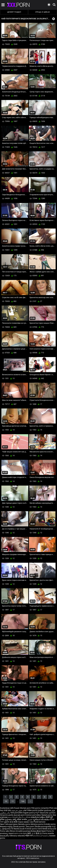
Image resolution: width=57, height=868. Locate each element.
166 (23, 801)
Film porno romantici (40, 808)
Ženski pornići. (19, 826)
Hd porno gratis (7, 815)
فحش (30, 820)
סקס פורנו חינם (21, 833)
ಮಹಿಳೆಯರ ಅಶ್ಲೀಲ (38, 817)
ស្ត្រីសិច (7, 822)
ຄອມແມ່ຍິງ (5, 836)
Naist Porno (47, 831)
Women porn (26, 808)
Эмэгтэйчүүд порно (9, 824)
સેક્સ (28, 817)
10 (6, 801)
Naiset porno (47, 815)
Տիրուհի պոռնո (48, 813)
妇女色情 (14, 822)
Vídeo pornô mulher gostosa (39, 810)
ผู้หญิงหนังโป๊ (8, 829)
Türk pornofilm (16, 813)
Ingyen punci (28, 813)
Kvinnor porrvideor (33, 815)
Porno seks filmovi (8, 831)
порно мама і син (26, 822)
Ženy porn (30, 826)
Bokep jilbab (36, 831)
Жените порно (7, 826)
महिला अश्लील (22, 820)
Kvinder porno (50, 824)
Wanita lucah (19, 829)
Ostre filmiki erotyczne (47, 829)
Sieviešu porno (24, 824)
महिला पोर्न (29, 836)
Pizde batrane (39, 822)
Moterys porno (37, 824)
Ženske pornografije (43, 826)
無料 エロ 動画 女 (35, 833)
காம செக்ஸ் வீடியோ (17, 817)
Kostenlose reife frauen (10, 808)
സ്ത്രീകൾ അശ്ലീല (41, 820)
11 (13, 801)
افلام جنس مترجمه (19, 810)
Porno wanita (48, 833)
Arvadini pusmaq (23, 831)
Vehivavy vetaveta (17, 836)
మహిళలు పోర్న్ (11, 820)
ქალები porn (20, 815)
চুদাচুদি (37, 813)
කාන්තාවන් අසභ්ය (41, 836)
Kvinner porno (31, 829)
